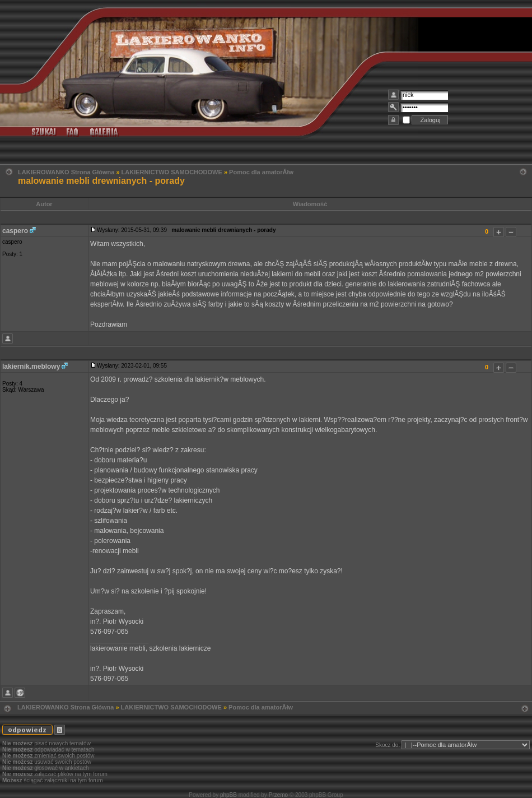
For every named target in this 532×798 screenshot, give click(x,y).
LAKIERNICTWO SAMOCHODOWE (172, 172)
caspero (15, 231)
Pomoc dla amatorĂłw (261, 172)
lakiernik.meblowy (31, 366)
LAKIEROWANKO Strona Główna (66, 172)
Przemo (278, 795)
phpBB (228, 795)
